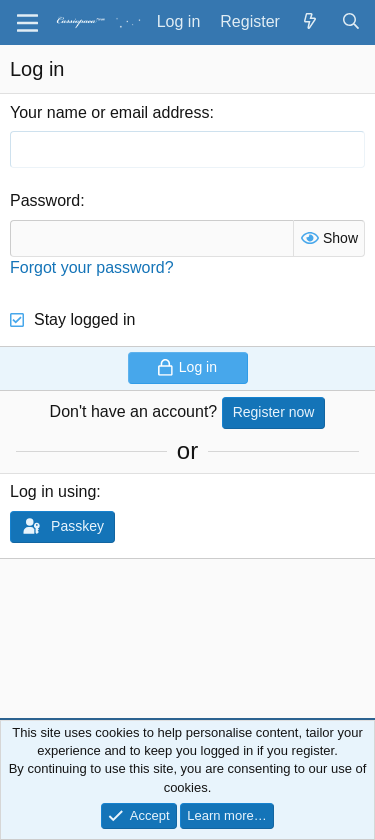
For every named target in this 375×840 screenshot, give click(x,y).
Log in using (53, 491)
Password (45, 200)
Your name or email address (110, 112)
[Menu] (27, 23)
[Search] (350, 22)
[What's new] (310, 22)
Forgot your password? (92, 267)
